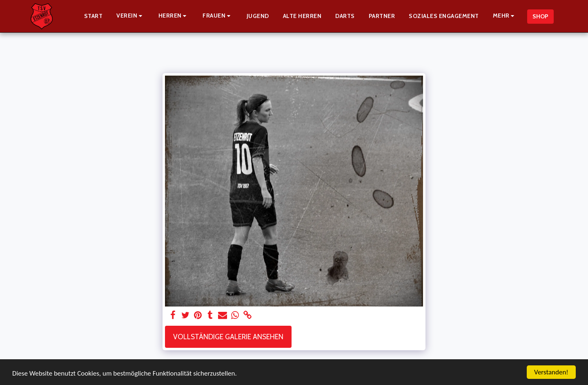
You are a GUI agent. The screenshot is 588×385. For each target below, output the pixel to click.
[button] (130, 16)
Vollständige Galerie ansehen (228, 337)
